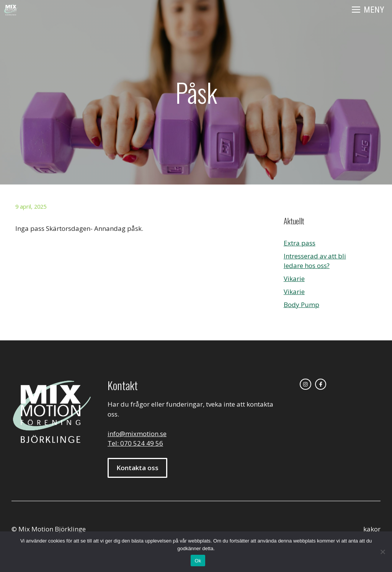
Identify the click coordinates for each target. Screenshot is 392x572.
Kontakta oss (137, 468)
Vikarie (294, 279)
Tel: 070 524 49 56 (135, 443)
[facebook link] (321, 384)
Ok (198, 561)
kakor (372, 529)
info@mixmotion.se (137, 434)
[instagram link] (305, 384)
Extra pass (300, 243)
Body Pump (301, 305)
